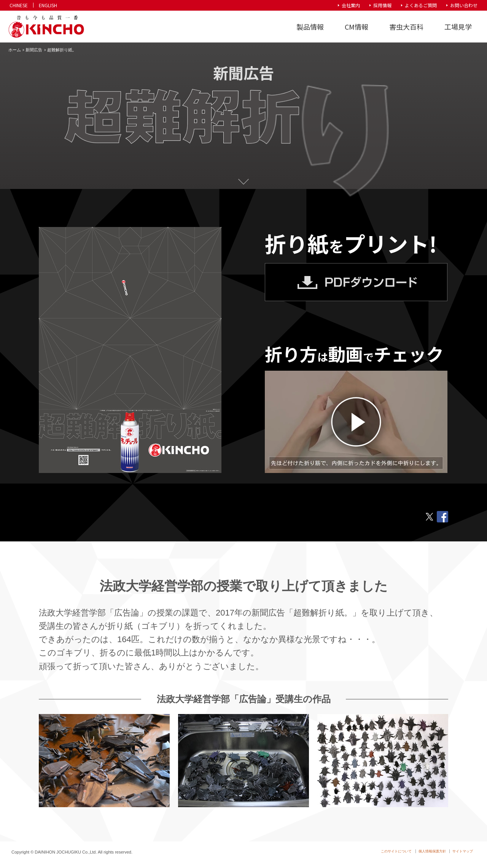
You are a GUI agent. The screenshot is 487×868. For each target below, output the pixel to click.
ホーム (15, 50)
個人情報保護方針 (432, 851)
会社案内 (351, 5)
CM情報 (356, 27)
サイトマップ (463, 851)
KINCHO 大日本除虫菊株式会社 (46, 27)
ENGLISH (48, 5)
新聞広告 (34, 50)
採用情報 (382, 5)
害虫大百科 (406, 27)
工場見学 (458, 27)
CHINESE (19, 5)
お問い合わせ (464, 5)
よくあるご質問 (421, 5)
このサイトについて (396, 851)
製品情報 (310, 27)
